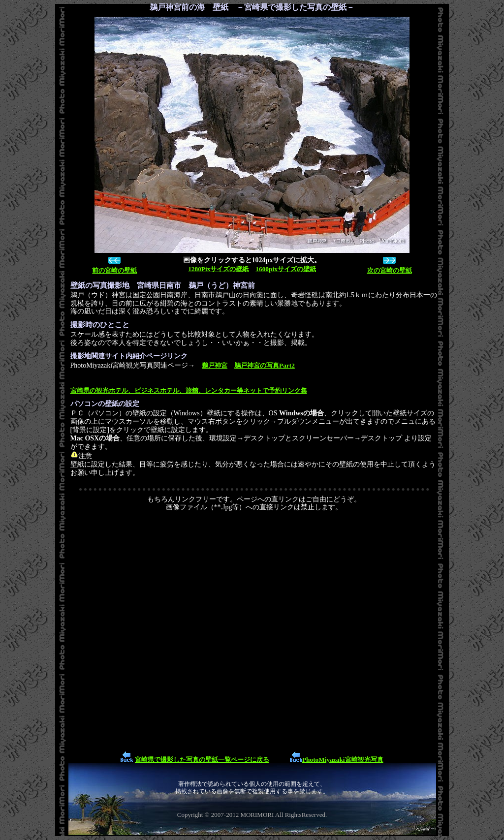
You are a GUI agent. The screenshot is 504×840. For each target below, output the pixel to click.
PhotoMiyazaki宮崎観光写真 (343, 760)
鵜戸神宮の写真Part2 (265, 365)
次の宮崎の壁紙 (390, 270)
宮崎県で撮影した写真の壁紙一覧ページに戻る (202, 760)
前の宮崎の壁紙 (114, 270)
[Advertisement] (254, 630)
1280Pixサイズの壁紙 (218, 269)
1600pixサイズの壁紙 (285, 269)
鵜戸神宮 (215, 365)
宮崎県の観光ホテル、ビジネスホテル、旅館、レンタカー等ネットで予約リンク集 (189, 390)
